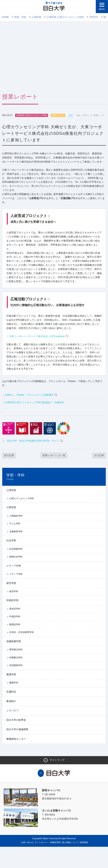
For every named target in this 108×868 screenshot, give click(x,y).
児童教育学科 (16, 553)
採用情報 (84, 864)
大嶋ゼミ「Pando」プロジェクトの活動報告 (31, 415)
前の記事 (9, 476)
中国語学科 (15, 637)
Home (5, 17)
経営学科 (14, 612)
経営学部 (11, 604)
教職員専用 (55, 864)
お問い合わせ (27, 864)
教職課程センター (16, 760)
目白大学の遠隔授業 (17, 750)
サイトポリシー (42, 864)
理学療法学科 (16, 671)
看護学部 (11, 695)
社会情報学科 (16, 570)
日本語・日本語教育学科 (21, 653)
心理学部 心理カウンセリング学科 (65, 17)
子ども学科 (15, 545)
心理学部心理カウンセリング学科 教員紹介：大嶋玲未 (37, 423)
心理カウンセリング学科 (21, 519)
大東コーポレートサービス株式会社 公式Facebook (41, 355)
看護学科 (14, 704)
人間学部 (11, 528)
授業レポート (58, 115)
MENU (102, 9)
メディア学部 (14, 587)
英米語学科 (15, 630)
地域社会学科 (16, 578)
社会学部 (11, 562)
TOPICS (94, 17)
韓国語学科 (15, 645)
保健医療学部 (14, 662)
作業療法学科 (16, 679)
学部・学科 (20, 17)
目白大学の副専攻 (16, 741)
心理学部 (36, 17)
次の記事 (99, 476)
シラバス (11, 732)
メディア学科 (16, 595)
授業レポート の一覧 (54, 476)
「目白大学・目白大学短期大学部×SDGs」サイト (36, 462)
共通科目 (11, 713)
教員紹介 (11, 722)
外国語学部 (12, 621)
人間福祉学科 (16, 537)
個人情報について (70, 864)
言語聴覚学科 (16, 686)
